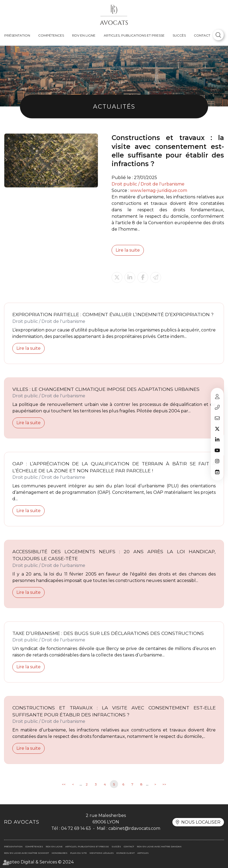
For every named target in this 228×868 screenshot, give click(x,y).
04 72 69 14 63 (217, 407)
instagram (217, 461)
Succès (179, 35)
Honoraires (60, 853)
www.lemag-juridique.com (159, 190)
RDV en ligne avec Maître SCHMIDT (26, 853)
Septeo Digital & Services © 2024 (39, 862)
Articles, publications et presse (134, 35)
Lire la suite (128, 250)
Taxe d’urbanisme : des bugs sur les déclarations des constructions (108, 633)
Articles (143, 853)
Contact (202, 35)
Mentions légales (102, 853)
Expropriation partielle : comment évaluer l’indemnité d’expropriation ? (113, 314)
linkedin (217, 440)
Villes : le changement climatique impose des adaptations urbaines (106, 389)
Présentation (17, 35)
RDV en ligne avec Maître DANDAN (159, 846)
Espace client (217, 397)
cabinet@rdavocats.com (217, 418)
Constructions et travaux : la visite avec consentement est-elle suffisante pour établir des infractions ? (114, 711)
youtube (217, 450)
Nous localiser (201, 822)
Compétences (51, 35)
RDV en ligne (84, 35)
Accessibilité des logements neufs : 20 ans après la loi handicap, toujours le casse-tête (114, 555)
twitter (217, 429)
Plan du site (79, 853)
